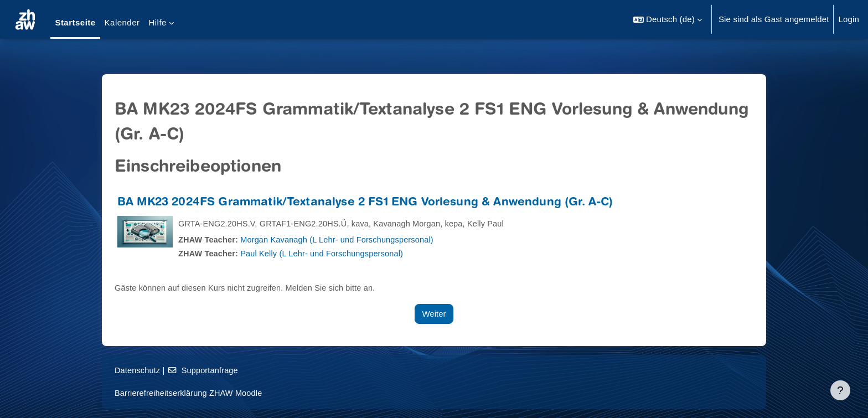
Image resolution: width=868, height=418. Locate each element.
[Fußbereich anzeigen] (840, 390)
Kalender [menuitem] (122, 22)
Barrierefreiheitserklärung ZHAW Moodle (191, 393)
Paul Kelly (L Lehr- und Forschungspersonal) (327, 253)
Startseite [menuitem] (75, 22)
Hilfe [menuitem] (157, 22)
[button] (668, 19)
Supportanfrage (205, 370)
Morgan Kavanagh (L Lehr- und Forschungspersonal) (342, 239)
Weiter (434, 314)
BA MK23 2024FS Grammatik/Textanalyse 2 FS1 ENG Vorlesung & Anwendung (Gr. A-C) (365, 203)
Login (849, 19)
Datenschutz (138, 370)
